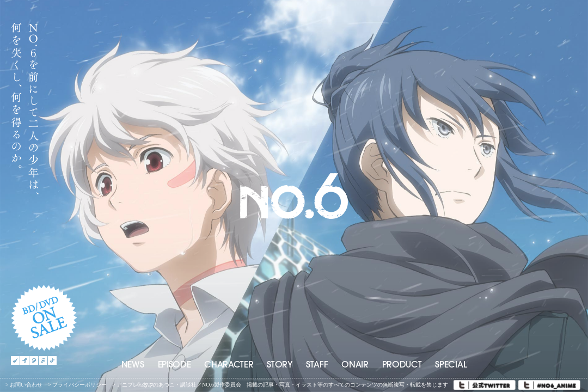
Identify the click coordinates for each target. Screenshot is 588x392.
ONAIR (355, 365)
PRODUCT (402, 365)
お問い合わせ (26, 385)
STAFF (317, 365)
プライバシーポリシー (79, 385)
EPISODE (174, 365)
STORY (279, 365)
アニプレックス (136, 385)
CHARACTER (229, 365)
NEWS (133, 365)
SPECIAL (451, 365)
